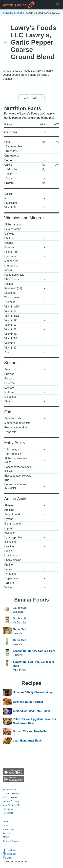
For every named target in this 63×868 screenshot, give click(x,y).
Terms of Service (11, 841)
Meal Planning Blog (12, 805)
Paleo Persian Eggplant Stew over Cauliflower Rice (35, 721)
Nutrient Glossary (11, 801)
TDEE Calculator (11, 797)
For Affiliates (9, 829)
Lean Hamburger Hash (27, 741)
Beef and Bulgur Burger (28, 702)
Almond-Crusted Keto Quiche (32, 711)
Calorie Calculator (11, 793)
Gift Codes (8, 809)
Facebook (9, 850)
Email (7, 858)
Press (5, 826)
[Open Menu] (57, 5)
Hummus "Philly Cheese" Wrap (33, 692)
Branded (19, 13)
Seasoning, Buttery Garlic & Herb (34, 651)
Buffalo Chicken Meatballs (30, 731)
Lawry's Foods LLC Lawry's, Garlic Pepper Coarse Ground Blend (33, 42)
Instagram (9, 854)
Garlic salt (19, 608)
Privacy (6, 833)
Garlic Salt (20, 629)
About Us (7, 822)
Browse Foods (10, 790)
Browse (7, 13)
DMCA (6, 837)
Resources (8, 813)
